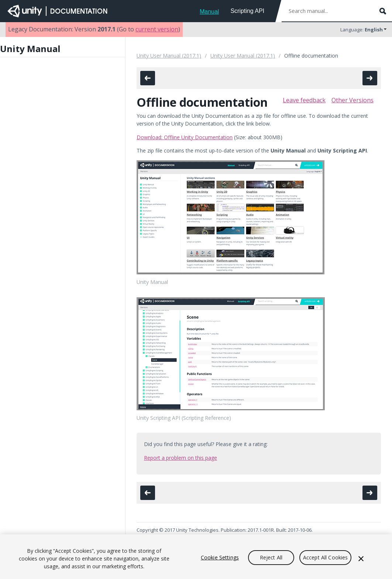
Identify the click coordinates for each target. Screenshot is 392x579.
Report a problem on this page (180, 458)
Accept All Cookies (326, 557)
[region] (196, 557)
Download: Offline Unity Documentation (185, 137)
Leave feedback (304, 100)
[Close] (361, 559)
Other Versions (353, 100)
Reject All (271, 557)
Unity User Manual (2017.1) (169, 56)
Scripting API (247, 11)
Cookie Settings (220, 557)
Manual (209, 12)
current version (157, 29)
